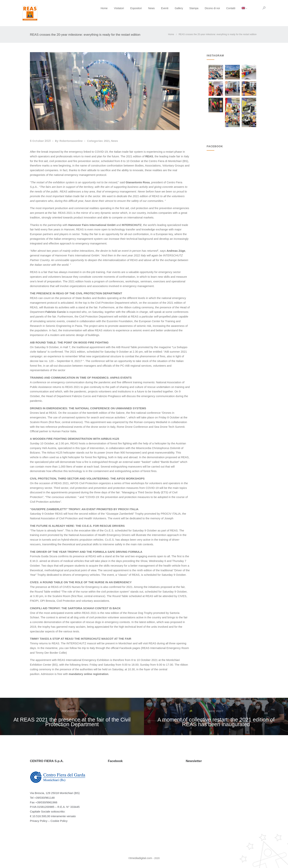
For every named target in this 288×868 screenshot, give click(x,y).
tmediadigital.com (141, 858)
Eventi (157, 8)
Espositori (129, 8)
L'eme (229, 114)
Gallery (171, 8)
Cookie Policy (59, 821)
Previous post (72, 711)
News (144, 8)
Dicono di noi (205, 8)
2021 (107, 141)
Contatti (223, 8)
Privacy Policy (39, 821)
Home (97, 8)
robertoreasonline (71, 141)
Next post (216, 711)
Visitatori (111, 8)
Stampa (186, 8)
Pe (243, 114)
